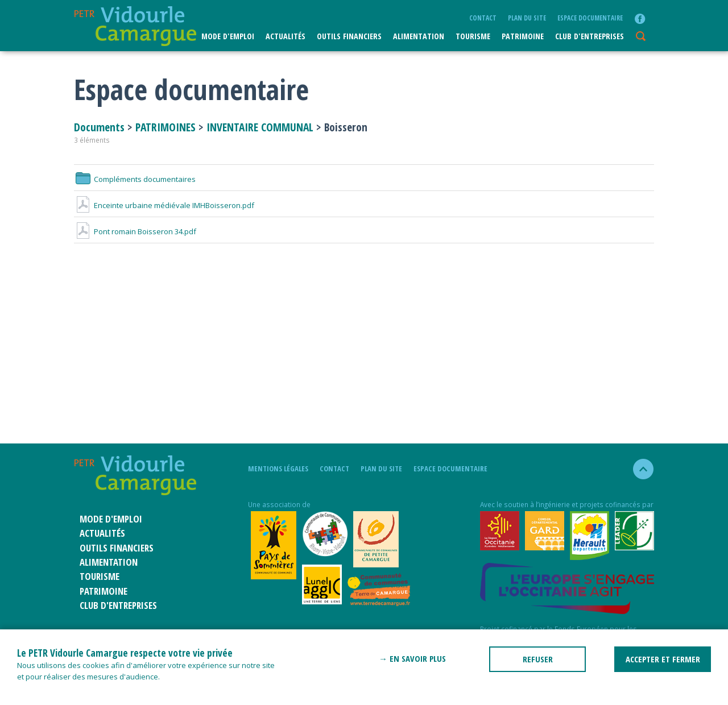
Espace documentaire (590, 18)
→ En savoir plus (412, 658)
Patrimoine (523, 36)
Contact (483, 18)
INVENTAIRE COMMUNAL (260, 127)
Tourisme (473, 36)
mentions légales (278, 468)
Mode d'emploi (228, 36)
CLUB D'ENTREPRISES (590, 36)
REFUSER (538, 659)
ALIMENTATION (419, 36)
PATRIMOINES (166, 127)
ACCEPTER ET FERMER (663, 659)
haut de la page (638, 469)
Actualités (286, 36)
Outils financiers (349, 36)
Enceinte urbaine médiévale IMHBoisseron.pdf (164, 205)
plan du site (527, 18)
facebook (640, 19)
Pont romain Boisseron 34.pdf (135, 231)
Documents (101, 127)
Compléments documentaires (135, 179)
